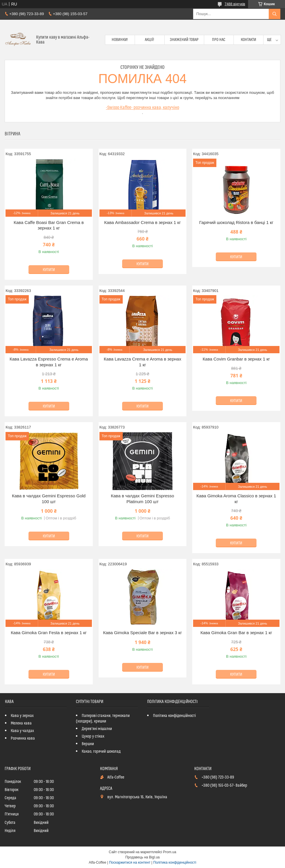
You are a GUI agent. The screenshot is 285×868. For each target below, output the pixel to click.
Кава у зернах (22, 716)
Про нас (219, 40)
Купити (49, 270)
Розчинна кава (23, 738)
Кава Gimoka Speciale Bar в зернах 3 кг (143, 633)
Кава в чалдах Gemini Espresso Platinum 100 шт (142, 499)
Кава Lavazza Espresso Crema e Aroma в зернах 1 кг (49, 362)
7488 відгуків (235, 4)
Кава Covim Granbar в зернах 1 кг (236, 359)
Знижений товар (184, 40)
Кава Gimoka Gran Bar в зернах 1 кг (236, 633)
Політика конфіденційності (174, 716)
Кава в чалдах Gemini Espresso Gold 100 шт (49, 499)
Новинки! (120, 40)
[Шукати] (275, 14)
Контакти (249, 40)
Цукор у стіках (93, 736)
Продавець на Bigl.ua (142, 857)
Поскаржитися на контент (130, 862)
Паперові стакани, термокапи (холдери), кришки (103, 719)
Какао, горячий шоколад (101, 752)
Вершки (88, 744)
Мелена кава (21, 723)
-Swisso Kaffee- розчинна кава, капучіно (142, 107)
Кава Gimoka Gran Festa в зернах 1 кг (49, 633)
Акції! (149, 40)
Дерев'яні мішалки (97, 729)
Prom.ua (170, 852)
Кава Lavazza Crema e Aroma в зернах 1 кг (142, 362)
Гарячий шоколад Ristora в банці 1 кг (236, 222)
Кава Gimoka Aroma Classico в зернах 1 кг (236, 499)
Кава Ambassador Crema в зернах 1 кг (142, 222)
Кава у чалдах (22, 731)
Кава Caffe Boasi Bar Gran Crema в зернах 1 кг (49, 225)
